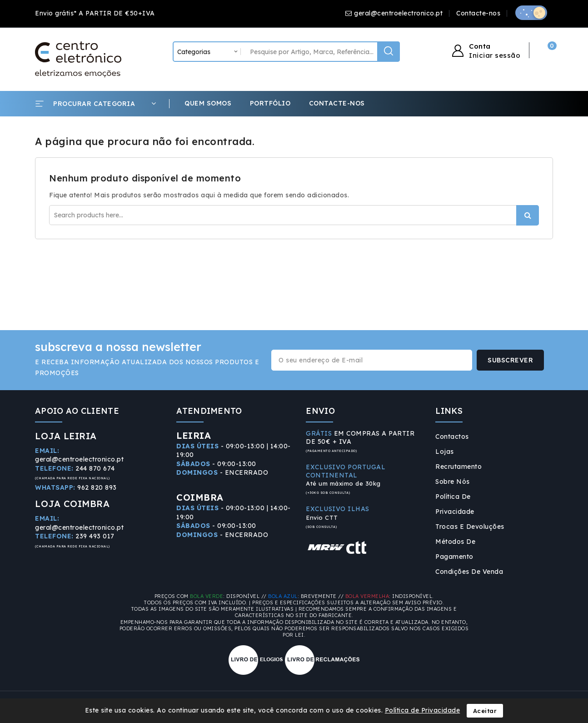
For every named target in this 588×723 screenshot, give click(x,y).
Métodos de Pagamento (455, 549)
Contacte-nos (478, 13)
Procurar (528, 215)
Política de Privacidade (455, 504)
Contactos (452, 437)
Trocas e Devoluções (470, 527)
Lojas (445, 452)
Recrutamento (458, 467)
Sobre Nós (453, 482)
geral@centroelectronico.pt (398, 13)
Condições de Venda (469, 572)
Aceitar (485, 711)
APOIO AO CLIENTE (77, 411)
